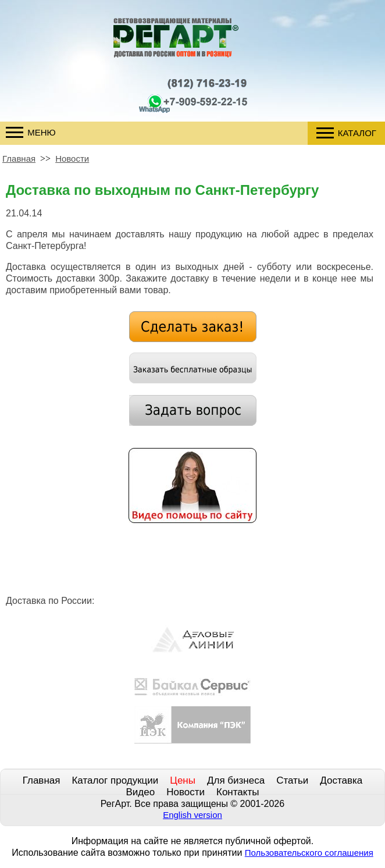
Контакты (238, 792)
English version (192, 815)
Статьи (292, 780)
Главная (19, 159)
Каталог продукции (115, 780)
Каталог (346, 133)
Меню (31, 132)
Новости (72, 159)
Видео (141, 792)
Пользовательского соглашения (309, 853)
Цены (183, 780)
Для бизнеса (236, 780)
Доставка (341, 780)
